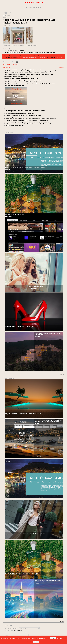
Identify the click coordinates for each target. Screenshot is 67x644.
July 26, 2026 (33, 6)
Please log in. (59, 57)
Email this (6, 62)
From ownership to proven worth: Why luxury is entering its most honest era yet (24, 69)
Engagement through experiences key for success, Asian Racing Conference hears (24, 115)
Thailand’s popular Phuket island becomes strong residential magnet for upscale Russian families (27, 121)
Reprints (14, 62)
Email (6, 16)
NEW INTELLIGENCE (14, 67)
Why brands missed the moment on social (15, 86)
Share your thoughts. (10, 64)
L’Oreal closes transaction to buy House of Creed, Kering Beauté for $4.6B (22, 78)
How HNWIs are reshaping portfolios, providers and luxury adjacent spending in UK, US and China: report (29, 75)
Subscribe (39, 8)
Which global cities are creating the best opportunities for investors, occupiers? (23, 80)
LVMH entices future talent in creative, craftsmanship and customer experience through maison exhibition (29, 124)
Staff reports (7, 48)
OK (53, 639)
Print (9, 16)
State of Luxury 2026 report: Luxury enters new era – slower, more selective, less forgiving (26, 73)
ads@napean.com (32, 633)
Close (36, 642)
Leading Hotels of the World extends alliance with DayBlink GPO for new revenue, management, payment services (31, 71)
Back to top (62, 374)
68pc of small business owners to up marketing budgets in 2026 (20, 114)
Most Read (35, 8)
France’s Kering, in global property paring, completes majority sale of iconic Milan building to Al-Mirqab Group (30, 84)
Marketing (5, 17)
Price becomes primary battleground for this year (16, 76)
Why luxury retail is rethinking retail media (16, 126)
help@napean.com (18, 631)
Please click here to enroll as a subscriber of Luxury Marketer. (31, 57)
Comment (12, 13)
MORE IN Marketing (9, 133)
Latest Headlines (29, 8)
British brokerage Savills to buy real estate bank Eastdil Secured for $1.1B (22, 82)
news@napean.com (14, 633)
